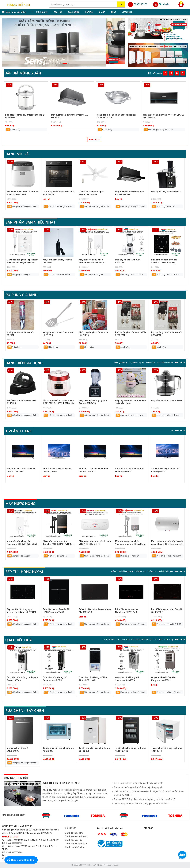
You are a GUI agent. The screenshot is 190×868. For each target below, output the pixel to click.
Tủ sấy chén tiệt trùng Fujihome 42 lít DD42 (167, 749)
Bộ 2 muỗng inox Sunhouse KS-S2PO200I (131, 334)
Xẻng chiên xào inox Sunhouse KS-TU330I (58, 334)
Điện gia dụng (121, 362)
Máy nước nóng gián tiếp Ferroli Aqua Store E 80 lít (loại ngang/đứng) (167, 543)
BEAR (114, 12)
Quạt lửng (168, 640)
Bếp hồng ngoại (126, 571)
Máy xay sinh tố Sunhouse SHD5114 (128, 261)
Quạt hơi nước (109, 640)
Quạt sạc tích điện (144, 640)
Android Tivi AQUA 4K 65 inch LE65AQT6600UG (130, 470)
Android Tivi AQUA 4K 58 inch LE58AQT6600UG (93, 470)
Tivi (171, 431)
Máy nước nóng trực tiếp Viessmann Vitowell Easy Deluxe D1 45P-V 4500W (131, 543)
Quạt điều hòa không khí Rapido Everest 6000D (22, 679)
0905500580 (17, 852)
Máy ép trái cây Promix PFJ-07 (166, 192)
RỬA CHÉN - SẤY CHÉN (25, 711)
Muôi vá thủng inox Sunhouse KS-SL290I (93, 334)
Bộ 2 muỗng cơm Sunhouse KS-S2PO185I (167, 334)
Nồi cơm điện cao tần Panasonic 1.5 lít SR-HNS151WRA (23, 193)
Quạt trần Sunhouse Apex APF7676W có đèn (91, 193)
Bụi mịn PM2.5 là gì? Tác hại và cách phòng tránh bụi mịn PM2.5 (144, 799)
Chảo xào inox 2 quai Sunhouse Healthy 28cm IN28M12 (116, 116)
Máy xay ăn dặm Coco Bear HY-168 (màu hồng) (130, 402)
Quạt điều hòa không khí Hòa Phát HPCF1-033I (93, 679)
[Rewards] (21, 860)
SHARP (102, 12)
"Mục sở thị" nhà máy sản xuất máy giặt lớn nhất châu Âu (140, 804)
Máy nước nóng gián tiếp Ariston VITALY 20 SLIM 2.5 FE (95, 543)
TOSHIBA (58, 12)
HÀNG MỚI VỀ (17, 154)
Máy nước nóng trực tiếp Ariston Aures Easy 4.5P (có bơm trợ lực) (22, 261)
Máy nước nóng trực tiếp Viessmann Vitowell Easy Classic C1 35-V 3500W (91, 261)
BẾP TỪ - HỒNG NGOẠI (24, 572)
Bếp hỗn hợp (141, 571)
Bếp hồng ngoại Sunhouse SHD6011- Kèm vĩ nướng (164, 261)
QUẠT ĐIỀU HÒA (19, 640)
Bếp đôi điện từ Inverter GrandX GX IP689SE (167, 611)
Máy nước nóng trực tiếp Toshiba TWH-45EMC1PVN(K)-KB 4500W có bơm (58, 543)
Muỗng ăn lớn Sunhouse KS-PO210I (21, 334)
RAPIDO (89, 12)
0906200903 (141, 4)
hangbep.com (10, 837)
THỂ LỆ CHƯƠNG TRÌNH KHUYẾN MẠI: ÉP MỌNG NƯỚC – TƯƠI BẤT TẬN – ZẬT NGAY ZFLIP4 (148, 794)
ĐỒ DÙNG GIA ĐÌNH (22, 295)
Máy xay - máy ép (136, 362)
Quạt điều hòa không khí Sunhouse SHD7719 (55, 679)
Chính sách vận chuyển (76, 836)
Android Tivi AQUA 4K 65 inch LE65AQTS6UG (166, 470)
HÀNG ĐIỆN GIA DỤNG (24, 363)
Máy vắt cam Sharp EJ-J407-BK (167, 400)
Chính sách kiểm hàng (76, 847)
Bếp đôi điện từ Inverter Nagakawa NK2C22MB (127, 611)
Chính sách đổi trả (74, 840)
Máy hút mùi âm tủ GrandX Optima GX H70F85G (70, 116)
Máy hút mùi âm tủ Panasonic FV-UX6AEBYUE (130, 193)
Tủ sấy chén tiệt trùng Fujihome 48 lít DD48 (58, 749)
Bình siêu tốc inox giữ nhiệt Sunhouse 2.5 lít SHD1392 (25, 116)
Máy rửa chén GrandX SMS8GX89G (17, 749)
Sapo (116, 865)
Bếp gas (152, 571)
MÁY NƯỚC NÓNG (20, 504)
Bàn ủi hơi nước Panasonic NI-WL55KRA (21, 402)
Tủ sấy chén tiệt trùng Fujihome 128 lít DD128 (131, 749)
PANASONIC (74, 12)
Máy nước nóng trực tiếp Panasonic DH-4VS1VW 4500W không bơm (22, 543)
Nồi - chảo (150, 362)
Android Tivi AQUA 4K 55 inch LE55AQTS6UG (57, 470)
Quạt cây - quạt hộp (126, 640)
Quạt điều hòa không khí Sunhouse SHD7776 (127, 679)
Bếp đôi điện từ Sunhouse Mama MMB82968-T (95, 611)
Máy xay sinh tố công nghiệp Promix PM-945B (93, 402)
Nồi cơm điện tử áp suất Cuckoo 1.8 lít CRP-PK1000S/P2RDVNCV (59, 402)
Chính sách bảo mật (75, 833)
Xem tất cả (94, 139)
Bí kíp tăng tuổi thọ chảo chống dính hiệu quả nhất (137, 783)
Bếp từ (114, 571)
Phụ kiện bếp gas (165, 571)
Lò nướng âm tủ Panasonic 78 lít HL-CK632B (59, 193)
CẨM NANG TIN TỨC (16, 778)
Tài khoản (164, 4)
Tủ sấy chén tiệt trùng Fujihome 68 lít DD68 (94, 749)
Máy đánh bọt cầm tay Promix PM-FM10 (57, 261)
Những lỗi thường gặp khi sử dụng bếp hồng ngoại (137, 787)
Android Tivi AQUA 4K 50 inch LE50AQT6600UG (21, 470)
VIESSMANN (128, 12)
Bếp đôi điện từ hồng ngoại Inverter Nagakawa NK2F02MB (22, 611)
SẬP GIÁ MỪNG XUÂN (23, 73)
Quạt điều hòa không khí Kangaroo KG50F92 (163, 679)
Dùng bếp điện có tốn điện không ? (61, 783)
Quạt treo (158, 640)
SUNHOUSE (42, 12)
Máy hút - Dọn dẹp (165, 362)
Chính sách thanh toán (76, 844)
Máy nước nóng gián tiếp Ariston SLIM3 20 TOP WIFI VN (164, 116)
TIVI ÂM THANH (19, 431)
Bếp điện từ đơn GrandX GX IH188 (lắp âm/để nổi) (56, 611)
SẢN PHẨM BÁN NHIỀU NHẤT (31, 222)
